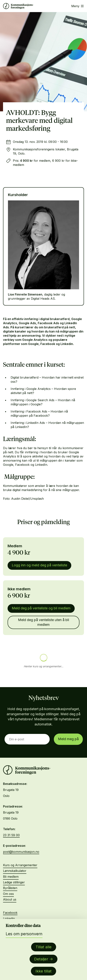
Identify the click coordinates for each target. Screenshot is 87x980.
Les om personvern (24, 934)
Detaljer (41, 959)
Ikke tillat (43, 971)
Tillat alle (44, 947)
